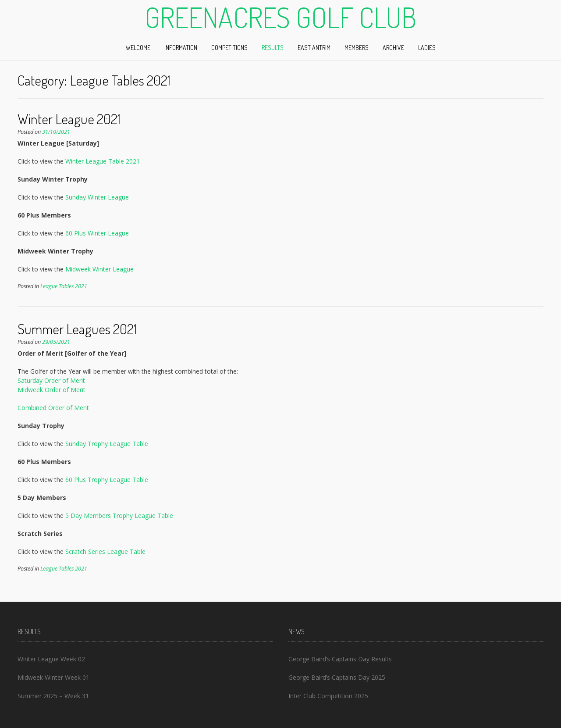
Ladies (427, 48)
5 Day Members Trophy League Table (119, 516)
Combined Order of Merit (53, 408)
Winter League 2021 (69, 119)
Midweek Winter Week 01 (53, 677)
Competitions (229, 48)
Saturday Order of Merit (51, 380)
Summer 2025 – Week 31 (53, 696)
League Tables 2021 (64, 286)
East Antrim (314, 48)
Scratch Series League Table (105, 551)
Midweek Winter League (99, 269)
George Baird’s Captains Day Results (340, 659)
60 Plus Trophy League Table (107, 480)
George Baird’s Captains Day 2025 (337, 677)
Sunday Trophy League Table (107, 444)
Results (273, 48)
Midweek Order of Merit (51, 390)
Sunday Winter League (97, 197)
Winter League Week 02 (51, 659)
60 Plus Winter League (97, 233)
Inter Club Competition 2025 (328, 696)
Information (181, 48)
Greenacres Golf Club (280, 17)
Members (357, 48)
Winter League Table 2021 (103, 161)
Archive (393, 48)
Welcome (138, 48)
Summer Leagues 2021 (77, 329)
